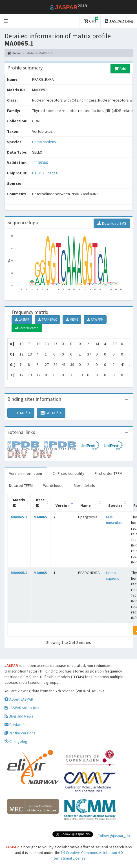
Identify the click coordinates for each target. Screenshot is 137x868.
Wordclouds (53, 485)
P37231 (53, 173)
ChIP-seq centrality (68, 473)
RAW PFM (95, 319)
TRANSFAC (47, 319)
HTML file (21, 413)
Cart (91, 20)
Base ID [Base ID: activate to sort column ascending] (40, 503)
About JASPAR (19, 699)
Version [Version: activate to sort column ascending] (63, 505)
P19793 (39, 173)
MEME (72, 319)
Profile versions (20, 733)
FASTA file (51, 413)
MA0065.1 (19, 573)
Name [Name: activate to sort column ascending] (86, 505)
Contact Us (16, 725)
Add (120, 69)
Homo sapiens (44, 142)
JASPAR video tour (22, 708)
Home (14, 53)
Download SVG (112, 223)
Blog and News (19, 716)
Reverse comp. (27, 328)
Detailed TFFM (21, 485)
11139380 (40, 163)
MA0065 (40, 517)
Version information (26, 473)
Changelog (16, 741)
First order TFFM (109, 473)
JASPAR (22, 319)
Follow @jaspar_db (114, 836)
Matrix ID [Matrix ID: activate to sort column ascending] (19, 503)
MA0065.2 (19, 517)
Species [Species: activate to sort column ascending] (115, 505)
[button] (6, 21)
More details (84, 485)
